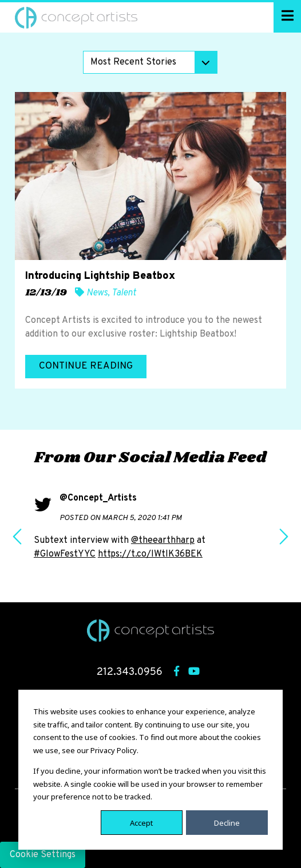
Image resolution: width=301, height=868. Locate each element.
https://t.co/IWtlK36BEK (150, 554)
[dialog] (150, 770)
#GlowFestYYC (65, 554)
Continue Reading (86, 366)
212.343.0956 (130, 672)
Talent (124, 293)
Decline (227, 822)
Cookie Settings (43, 855)
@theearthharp (163, 541)
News (97, 293)
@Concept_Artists (98, 498)
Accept (141, 822)
